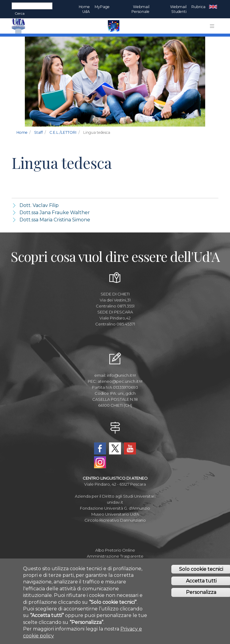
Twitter (115, 448)
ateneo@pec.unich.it (120, 381)
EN (213, 7)
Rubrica (198, 7)
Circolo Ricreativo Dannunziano (115, 520)
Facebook (100, 448)
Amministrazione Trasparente (115, 556)
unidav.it (115, 502)
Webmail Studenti (178, 9)
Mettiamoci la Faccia (115, 562)
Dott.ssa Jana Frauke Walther (55, 213)
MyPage (102, 7)
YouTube (130, 448)
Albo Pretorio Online (115, 550)
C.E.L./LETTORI (63, 132)
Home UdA (84, 9)
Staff (38, 132)
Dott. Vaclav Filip (39, 205)
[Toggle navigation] (212, 26)
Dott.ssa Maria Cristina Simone (55, 220)
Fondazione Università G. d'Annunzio (115, 508)
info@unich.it (121, 375)
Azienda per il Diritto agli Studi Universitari (115, 496)
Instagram (100, 462)
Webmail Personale (140, 9)
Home (22, 132)
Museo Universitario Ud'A (115, 514)
